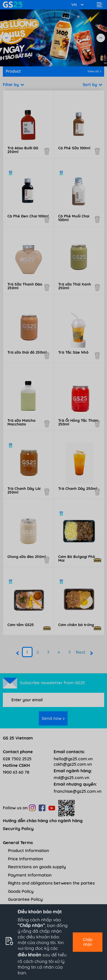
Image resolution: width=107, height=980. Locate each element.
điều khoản (30, 955)
